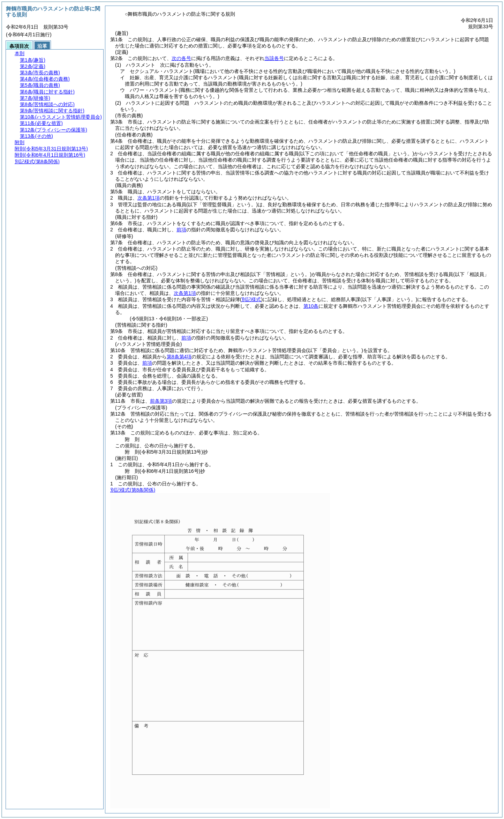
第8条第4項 (179, 357)
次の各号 (181, 58)
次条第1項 (149, 198)
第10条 (311, 306)
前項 (181, 230)
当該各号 (274, 58)
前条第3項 (161, 401)
